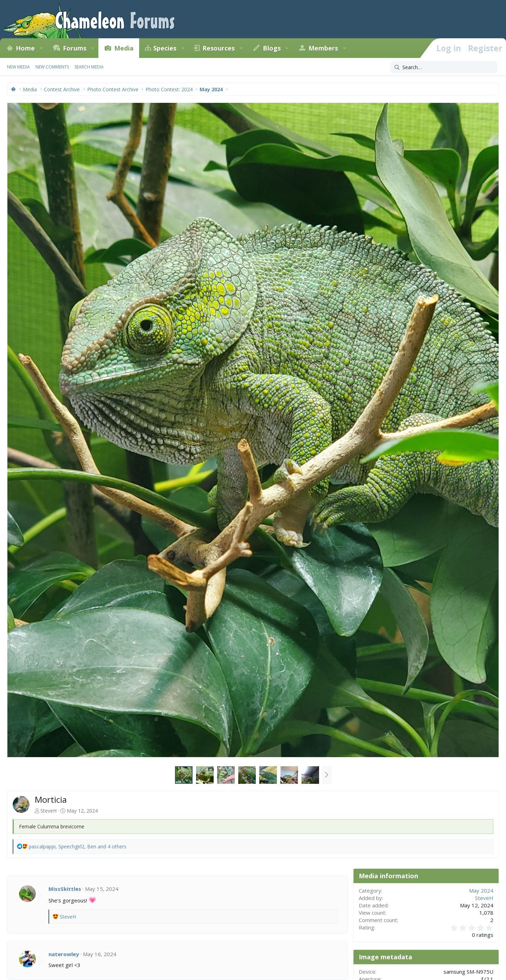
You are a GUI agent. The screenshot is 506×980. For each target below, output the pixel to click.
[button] (41, 48)
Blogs (272, 48)
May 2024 (481, 890)
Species (165, 48)
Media (124, 48)
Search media (89, 67)
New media (18, 67)
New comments (52, 67)
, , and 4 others (78, 846)
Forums (75, 48)
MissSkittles (65, 889)
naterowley (64, 954)
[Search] (444, 67)
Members (323, 48)
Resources (219, 48)
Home (25, 48)
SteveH (48, 811)
